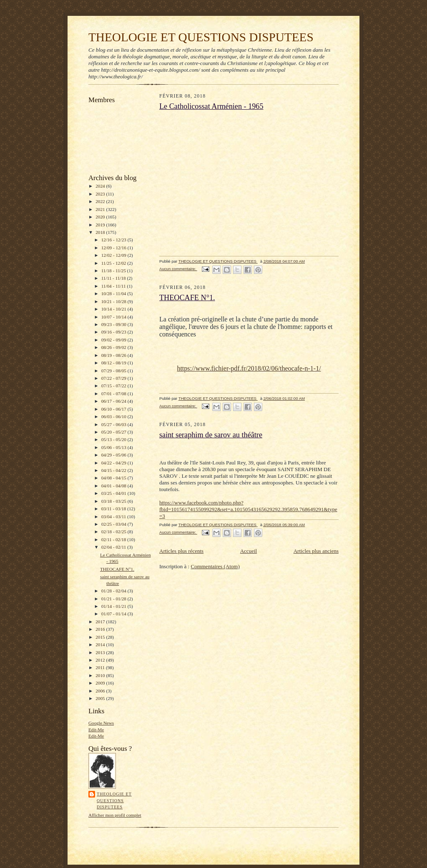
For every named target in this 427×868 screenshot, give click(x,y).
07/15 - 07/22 (114, 386)
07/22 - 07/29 (114, 378)
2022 (101, 201)
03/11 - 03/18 (114, 509)
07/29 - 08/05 (114, 371)
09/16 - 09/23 (114, 332)
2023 (101, 194)
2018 (101, 232)
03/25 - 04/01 (114, 493)
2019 (101, 225)
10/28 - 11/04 (114, 294)
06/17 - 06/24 (114, 401)
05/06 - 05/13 (114, 447)
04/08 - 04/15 (114, 478)
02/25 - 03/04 (114, 524)
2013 (101, 652)
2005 (101, 698)
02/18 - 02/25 (114, 532)
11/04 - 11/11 (114, 286)
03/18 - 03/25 (114, 501)
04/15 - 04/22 (114, 470)
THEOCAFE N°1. (117, 569)
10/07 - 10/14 (114, 317)
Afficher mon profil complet (115, 815)
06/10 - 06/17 (114, 409)
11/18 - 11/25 (114, 271)
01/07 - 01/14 (114, 614)
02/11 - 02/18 (114, 539)
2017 (101, 622)
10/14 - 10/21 (114, 309)
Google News (101, 723)
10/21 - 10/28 (114, 301)
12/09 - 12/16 (114, 248)
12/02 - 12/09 (114, 255)
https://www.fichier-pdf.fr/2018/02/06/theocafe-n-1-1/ (249, 368)
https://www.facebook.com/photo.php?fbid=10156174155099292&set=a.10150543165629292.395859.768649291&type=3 (248, 509)
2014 (101, 645)
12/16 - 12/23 (114, 240)
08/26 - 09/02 (114, 347)
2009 (101, 683)
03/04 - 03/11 (114, 517)
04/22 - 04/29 (114, 463)
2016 (101, 629)
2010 (101, 675)
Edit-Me (96, 730)
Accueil (249, 551)
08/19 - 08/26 (114, 355)
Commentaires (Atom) (215, 566)
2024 (101, 186)
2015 (101, 637)
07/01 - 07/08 (114, 394)
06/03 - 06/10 (114, 416)
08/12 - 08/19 (114, 363)
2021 (101, 209)
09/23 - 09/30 (114, 324)
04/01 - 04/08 (114, 486)
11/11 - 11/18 (114, 278)
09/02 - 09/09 (114, 340)
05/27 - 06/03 (114, 424)
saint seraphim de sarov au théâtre (211, 435)
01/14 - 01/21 (114, 606)
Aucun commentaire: (178, 269)
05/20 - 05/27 (114, 432)
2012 (101, 660)
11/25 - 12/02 (114, 263)
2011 (101, 667)
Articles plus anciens (316, 551)
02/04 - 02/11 (114, 547)
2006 (101, 691)
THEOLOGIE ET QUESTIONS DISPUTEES (201, 37)
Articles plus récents (181, 551)
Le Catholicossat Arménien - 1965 (211, 106)
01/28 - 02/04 (114, 591)
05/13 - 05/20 (114, 439)
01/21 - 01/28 (114, 599)
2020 (101, 217)
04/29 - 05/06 (114, 455)
